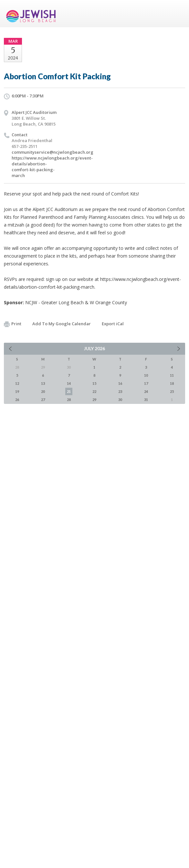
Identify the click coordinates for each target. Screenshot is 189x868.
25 (172, 391)
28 (69, 400)
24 (146, 391)
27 (43, 400)
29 (94, 400)
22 (94, 391)
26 (17, 400)
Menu (178, 14)
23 (120, 391)
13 (43, 383)
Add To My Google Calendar (62, 324)
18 (172, 383)
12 (17, 383)
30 (120, 400)
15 (94, 383)
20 (43, 391)
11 (172, 375)
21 (69, 391)
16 (120, 383)
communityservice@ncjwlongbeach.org (52, 152)
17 (146, 383)
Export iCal (113, 324)
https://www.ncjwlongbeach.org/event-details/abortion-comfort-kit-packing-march (52, 167)
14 (69, 383)
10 (146, 375)
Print (13, 324)
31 (146, 400)
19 (17, 391)
